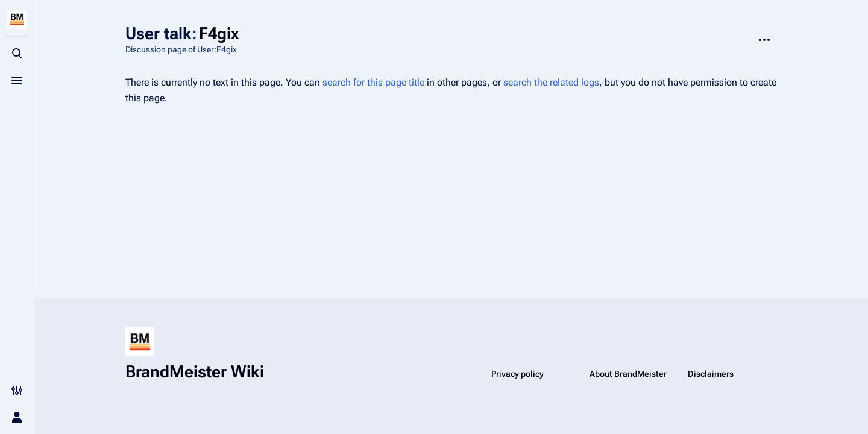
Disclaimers (711, 374)
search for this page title (373, 82)
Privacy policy (517, 374)
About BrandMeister (628, 374)
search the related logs (551, 82)
